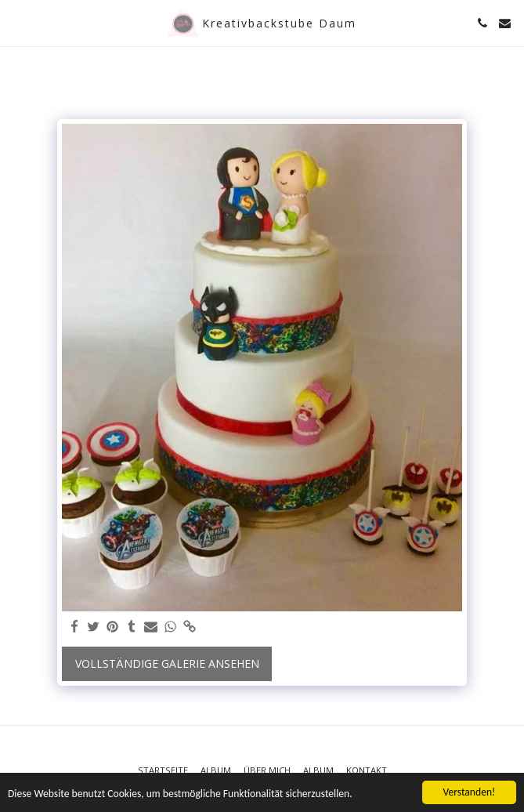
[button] (17, 22)
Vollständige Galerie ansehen (167, 663)
